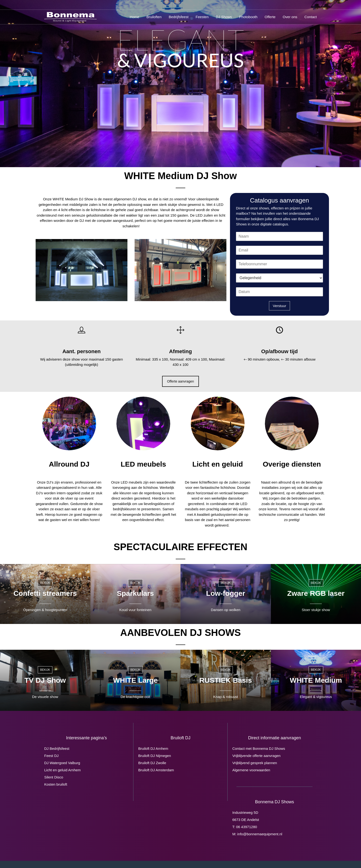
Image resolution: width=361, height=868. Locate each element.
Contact (311, 17)
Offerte (270, 17)
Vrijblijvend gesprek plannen (255, 763)
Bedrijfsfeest (179, 17)
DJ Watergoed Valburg (62, 763)
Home (134, 17)
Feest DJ (51, 756)
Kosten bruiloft (56, 784)
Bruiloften (154, 17)
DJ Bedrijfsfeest (57, 748)
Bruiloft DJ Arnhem (153, 748)
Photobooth (248, 17)
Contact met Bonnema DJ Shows (259, 748)
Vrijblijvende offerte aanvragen (257, 756)
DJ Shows (224, 17)
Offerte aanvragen (181, 381)
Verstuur (279, 306)
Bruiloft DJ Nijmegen (155, 756)
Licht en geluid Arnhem (63, 770)
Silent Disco (54, 777)
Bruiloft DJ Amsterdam (156, 770)
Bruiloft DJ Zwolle (152, 763)
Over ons (290, 17)
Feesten (202, 17)
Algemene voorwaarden (251, 770)
